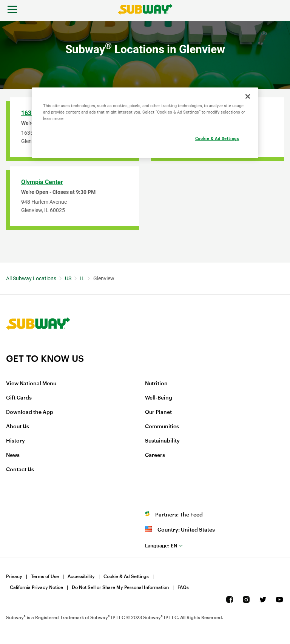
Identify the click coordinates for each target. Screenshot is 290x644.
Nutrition (156, 384)
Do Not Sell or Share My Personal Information (120, 587)
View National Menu (31, 384)
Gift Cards (19, 398)
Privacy (14, 576)
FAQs (183, 587)
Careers (155, 455)
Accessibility (81, 576)
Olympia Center (42, 182)
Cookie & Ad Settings (126, 576)
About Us (18, 427)
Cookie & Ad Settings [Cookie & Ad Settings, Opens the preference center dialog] (217, 138)
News (13, 455)
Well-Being (159, 398)
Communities (162, 427)
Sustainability (162, 441)
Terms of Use (45, 576)
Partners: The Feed (179, 515)
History (15, 441)
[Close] (248, 97)
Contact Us (20, 470)
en (161, 546)
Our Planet (158, 412)
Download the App (30, 412)
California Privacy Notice (36, 587)
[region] (145, 123)
